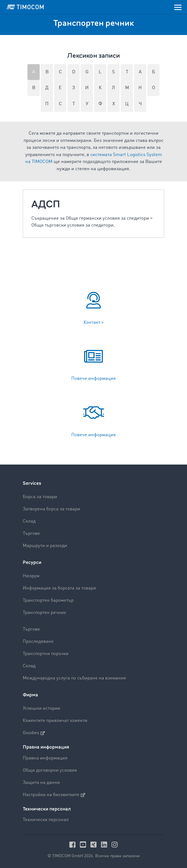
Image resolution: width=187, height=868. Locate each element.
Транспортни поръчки (46, 654)
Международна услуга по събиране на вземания (74, 678)
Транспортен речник (44, 613)
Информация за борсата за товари (59, 588)
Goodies (34, 733)
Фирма (30, 695)
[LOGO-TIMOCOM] (25, 7)
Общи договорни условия (50, 770)
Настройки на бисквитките (54, 795)
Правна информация (45, 758)
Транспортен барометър (48, 600)
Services (32, 483)
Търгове (31, 534)
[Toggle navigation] (178, 7)
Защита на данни (41, 783)
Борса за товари (40, 497)
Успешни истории (41, 708)
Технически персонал (46, 820)
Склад (29, 521)
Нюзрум (31, 576)
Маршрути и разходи (45, 546)
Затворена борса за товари (51, 509)
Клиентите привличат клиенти (55, 721)
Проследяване (38, 642)
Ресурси (32, 562)
